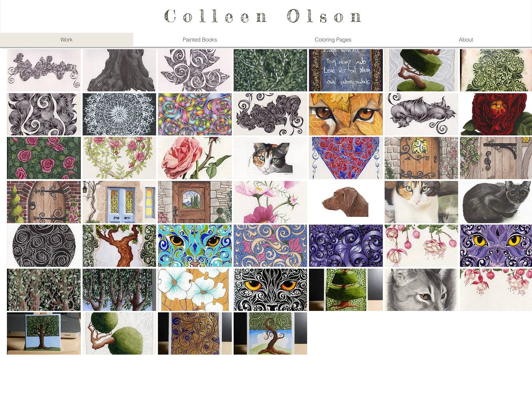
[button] (44, 70)
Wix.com (312, 377)
